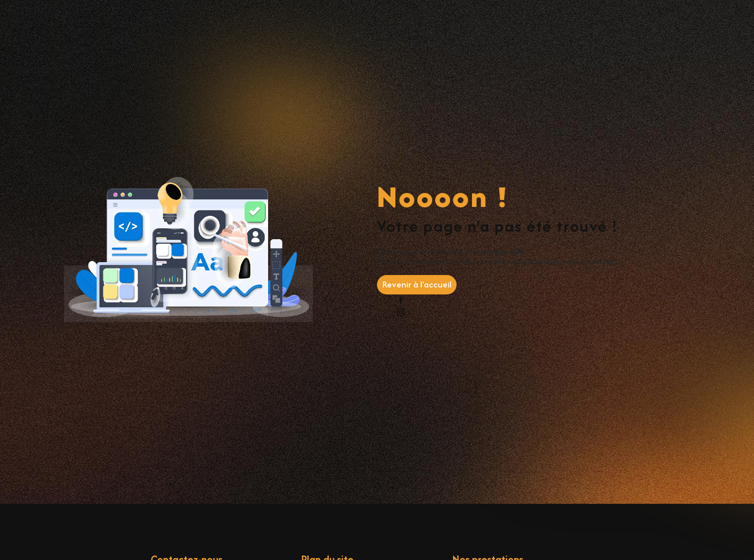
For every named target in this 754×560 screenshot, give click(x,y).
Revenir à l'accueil (417, 284)
